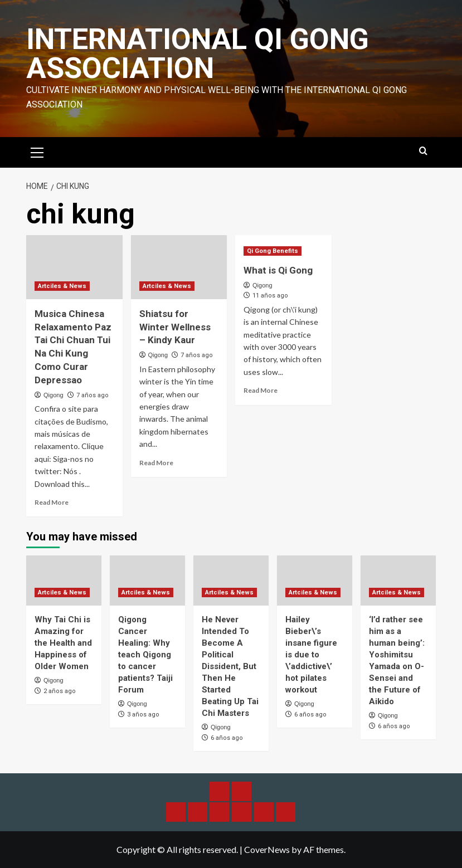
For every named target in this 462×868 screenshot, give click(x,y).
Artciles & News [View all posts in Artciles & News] (62, 286)
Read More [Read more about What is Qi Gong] (261, 390)
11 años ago (270, 296)
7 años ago (93, 395)
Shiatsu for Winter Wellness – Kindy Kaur (175, 327)
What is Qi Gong (278, 270)
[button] (37, 151)
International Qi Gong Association (198, 54)
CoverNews (267, 849)
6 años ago (227, 738)
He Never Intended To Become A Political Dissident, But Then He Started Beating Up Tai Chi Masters (230, 666)
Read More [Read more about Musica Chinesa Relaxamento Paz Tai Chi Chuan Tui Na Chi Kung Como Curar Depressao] (52, 502)
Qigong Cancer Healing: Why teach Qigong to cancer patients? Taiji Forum (145, 655)
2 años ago (60, 691)
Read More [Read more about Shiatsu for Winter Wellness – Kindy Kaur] (156, 463)
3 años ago (143, 715)
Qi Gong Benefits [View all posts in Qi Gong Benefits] (273, 251)
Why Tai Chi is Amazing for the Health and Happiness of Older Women (63, 643)
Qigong (53, 395)
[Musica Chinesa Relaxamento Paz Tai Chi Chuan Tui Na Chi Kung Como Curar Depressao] (74, 267)
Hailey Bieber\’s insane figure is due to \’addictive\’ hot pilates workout (311, 655)
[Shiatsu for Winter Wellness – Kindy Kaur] (179, 267)
